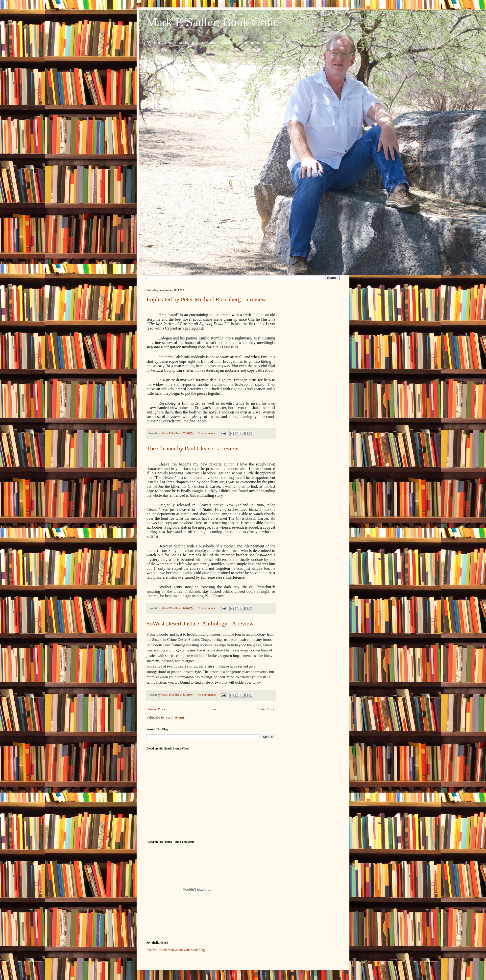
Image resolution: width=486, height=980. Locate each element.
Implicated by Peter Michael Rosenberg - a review (206, 299)
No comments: (207, 433)
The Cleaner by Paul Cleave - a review (192, 448)
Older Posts (266, 709)
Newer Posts (156, 709)
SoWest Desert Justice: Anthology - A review (200, 623)
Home (212, 709)
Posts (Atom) (175, 717)
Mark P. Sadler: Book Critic (213, 22)
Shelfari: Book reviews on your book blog (176, 950)
